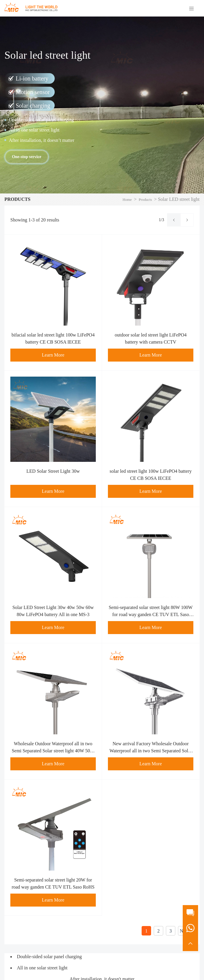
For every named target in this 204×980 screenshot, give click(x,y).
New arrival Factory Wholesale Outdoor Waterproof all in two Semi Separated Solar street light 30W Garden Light (151, 751)
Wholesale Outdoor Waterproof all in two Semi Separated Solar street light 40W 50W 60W (53, 751)
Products (145, 200)
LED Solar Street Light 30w (53, 471)
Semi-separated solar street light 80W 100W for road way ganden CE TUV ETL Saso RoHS (151, 614)
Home (127, 200)
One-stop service (26, 157)
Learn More (53, 355)
